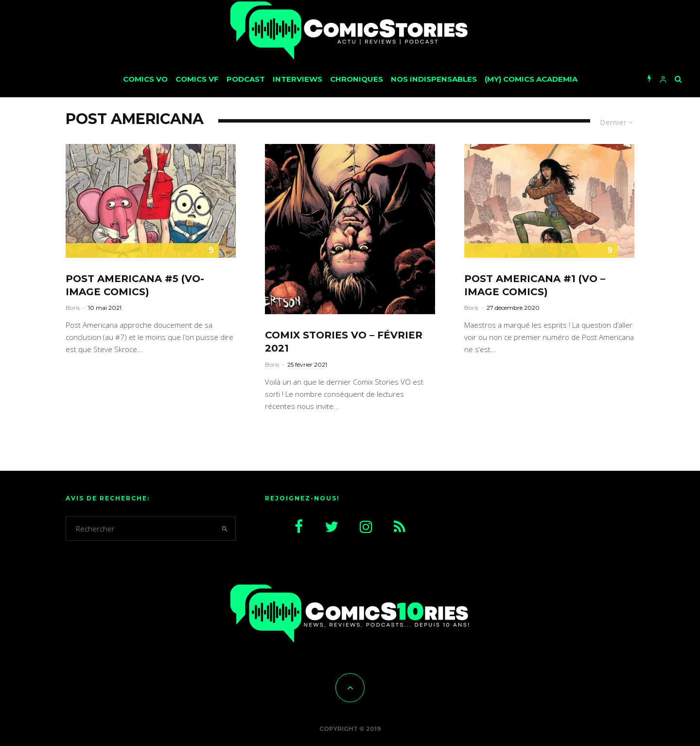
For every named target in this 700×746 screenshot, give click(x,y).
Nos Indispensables (434, 79)
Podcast (246, 79)
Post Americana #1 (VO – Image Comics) (535, 285)
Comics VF (197, 79)
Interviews (297, 79)
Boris (73, 308)
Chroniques (357, 79)
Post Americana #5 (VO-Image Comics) (135, 285)
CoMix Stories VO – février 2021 (344, 342)
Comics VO (145, 79)
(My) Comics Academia (531, 79)
